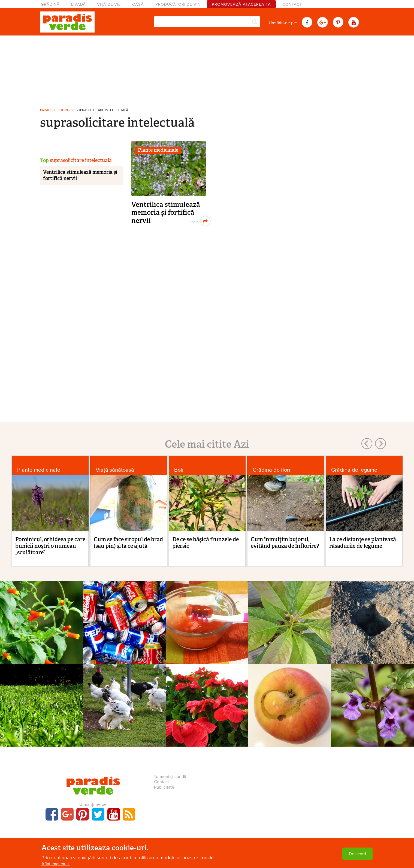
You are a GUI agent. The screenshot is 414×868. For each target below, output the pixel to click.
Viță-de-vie (109, 5)
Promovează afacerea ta (241, 5)
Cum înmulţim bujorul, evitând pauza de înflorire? (285, 543)
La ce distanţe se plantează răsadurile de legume (363, 543)
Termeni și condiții (171, 777)
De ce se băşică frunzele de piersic (206, 543)
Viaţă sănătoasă (115, 470)
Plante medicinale (158, 150)
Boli (179, 470)
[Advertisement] (207, 70)
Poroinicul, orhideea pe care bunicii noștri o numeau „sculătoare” (50, 546)
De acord (357, 854)
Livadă (78, 5)
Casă (138, 5)
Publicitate (164, 787)
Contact (292, 5)
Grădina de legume (354, 470)
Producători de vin (178, 5)
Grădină (50, 5)
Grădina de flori (271, 470)
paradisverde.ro (55, 110)
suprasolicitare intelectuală (102, 110)
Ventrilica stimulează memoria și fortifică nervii (166, 212)
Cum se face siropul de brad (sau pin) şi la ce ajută (128, 543)
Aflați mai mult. (56, 864)
